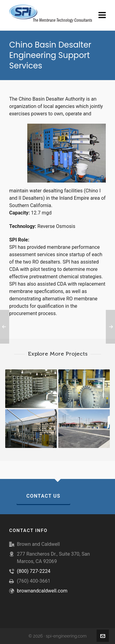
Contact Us (43, 496)
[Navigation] (102, 15)
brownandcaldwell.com (42, 591)
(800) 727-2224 (34, 571)
